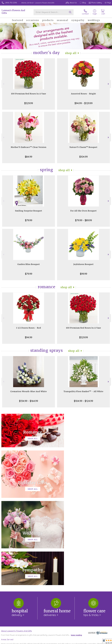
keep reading (76, 548)
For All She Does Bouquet (84, 211)
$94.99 (29, 337)
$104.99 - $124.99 (83, 401)
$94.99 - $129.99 (84, 103)
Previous (3, 84)
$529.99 (29, 103)
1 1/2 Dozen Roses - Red (29, 328)
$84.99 (29, 157)
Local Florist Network (90, 642)
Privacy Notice (75, 642)
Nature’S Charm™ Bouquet (83, 147)
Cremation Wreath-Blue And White (29, 391)
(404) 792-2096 (11, 3)
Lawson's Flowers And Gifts (13, 12)
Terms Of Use (62, 642)
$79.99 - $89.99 (83, 220)
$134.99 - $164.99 (29, 401)
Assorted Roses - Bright (84, 94)
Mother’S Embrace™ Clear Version (29, 147)
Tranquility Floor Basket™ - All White (83, 391)
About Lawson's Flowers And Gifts (16, 544)
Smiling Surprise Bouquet (29, 211)
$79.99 (29, 220)
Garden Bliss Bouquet (29, 264)
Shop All (71, 53)
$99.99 (84, 274)
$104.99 (83, 157)
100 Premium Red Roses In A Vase (29, 94)
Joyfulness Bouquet (84, 264)
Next (109, 84)
